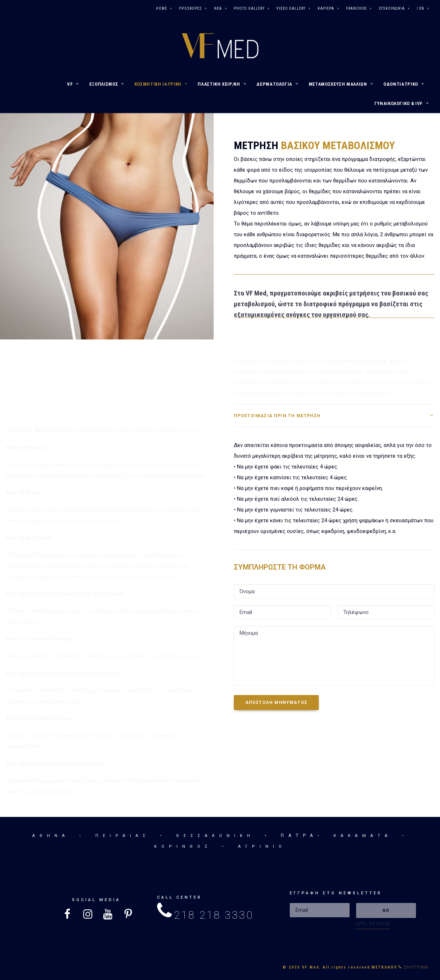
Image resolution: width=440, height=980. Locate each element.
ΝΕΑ (220, 8)
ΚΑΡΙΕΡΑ (328, 8)
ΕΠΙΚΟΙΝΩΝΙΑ (394, 8)
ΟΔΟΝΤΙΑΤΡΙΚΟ (404, 84)
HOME (164, 8)
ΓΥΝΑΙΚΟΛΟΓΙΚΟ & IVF (402, 103)
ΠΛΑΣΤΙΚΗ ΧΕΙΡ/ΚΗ (222, 84)
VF (73, 84)
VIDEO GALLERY (293, 8)
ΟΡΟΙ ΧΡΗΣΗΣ (373, 924)
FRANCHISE (359, 8)
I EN (423, 8)
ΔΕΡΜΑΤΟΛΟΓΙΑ (277, 84)
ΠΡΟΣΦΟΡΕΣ (193, 8)
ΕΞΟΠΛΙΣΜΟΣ (107, 84)
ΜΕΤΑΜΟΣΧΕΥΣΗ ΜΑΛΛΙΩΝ (341, 84)
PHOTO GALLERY (251, 8)
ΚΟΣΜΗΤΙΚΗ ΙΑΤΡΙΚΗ (161, 84)
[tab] (334, 416)
